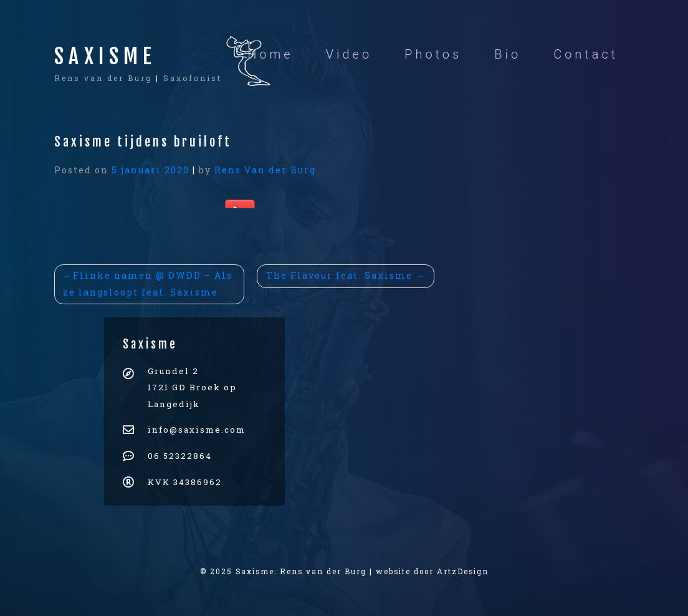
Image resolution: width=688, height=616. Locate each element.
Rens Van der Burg (265, 170)
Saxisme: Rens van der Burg (301, 571)
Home (270, 54)
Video (349, 54)
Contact (586, 54)
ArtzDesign (463, 571)
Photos (433, 54)
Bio (508, 54)
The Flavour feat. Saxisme (339, 275)
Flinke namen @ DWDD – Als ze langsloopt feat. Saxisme (148, 284)
